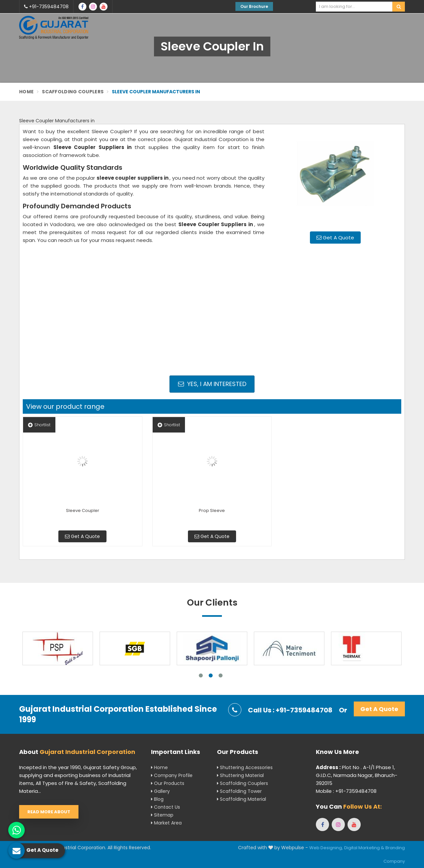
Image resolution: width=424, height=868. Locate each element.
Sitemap (162, 815)
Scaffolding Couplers (73, 92)
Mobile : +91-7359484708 (346, 791)
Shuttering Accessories (245, 767)
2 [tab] (211, 675)
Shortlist (39, 425)
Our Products (168, 783)
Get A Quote (335, 238)
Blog (157, 799)
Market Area (166, 823)
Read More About (49, 812)
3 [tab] (221, 675)
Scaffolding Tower (239, 791)
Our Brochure (254, 6)
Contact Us (166, 807)
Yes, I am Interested (212, 384)
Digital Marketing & (364, 848)
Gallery (160, 791)
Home (26, 92)
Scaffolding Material (242, 799)
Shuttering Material (240, 775)
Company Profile (172, 775)
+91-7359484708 (46, 7)
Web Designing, (326, 848)
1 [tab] (201, 675)
